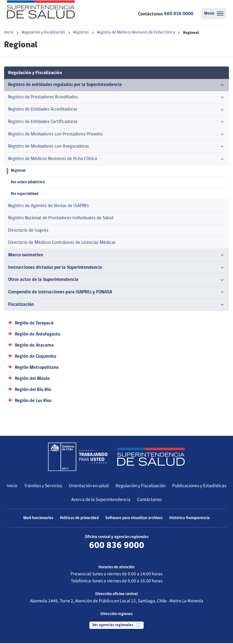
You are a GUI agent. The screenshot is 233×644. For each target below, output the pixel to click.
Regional (18, 171)
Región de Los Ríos (33, 402)
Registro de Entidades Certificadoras (116, 122)
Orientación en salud (89, 487)
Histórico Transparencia (190, 519)
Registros (81, 33)
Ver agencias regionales (116, 626)
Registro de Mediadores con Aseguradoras (116, 147)
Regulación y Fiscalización (43, 33)
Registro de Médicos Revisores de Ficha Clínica (136, 33)
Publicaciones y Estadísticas (199, 487)
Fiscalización (116, 306)
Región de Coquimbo (36, 357)
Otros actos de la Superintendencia (116, 281)
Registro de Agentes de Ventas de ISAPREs (48, 206)
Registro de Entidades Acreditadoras (116, 110)
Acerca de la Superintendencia (101, 500)
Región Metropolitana (37, 368)
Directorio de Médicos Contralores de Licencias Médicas (62, 243)
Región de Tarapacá (34, 324)
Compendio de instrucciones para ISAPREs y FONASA (116, 293)
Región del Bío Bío (33, 391)
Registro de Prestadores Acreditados (116, 97)
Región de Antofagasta (38, 335)
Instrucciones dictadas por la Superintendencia (116, 268)
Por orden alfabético (28, 183)
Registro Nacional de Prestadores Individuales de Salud (61, 219)
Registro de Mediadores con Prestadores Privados (116, 135)
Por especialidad (25, 194)
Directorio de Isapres (28, 231)
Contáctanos (149, 500)
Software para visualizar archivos (134, 519)
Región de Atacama (34, 346)
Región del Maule (32, 379)
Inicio (9, 33)
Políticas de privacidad (79, 519)
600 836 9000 (179, 14)
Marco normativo (116, 256)
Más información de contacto (117, 555)
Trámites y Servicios (43, 487)
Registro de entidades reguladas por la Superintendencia (116, 85)
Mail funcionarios (38, 519)
